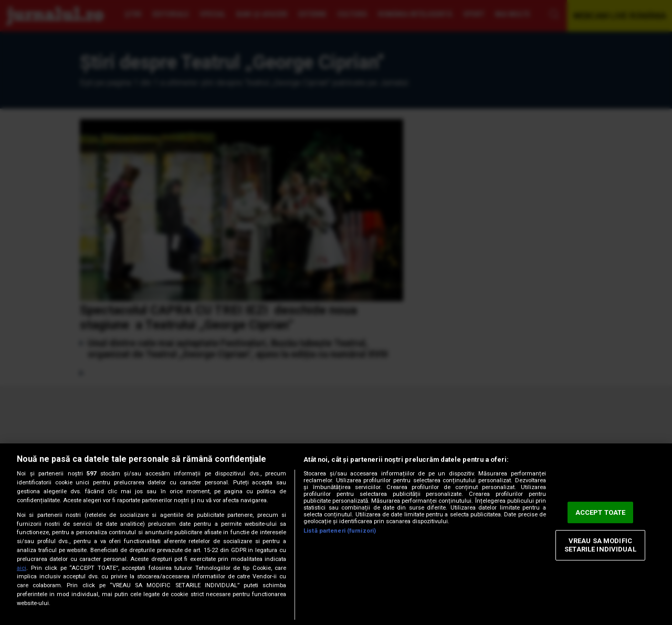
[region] (336, 534)
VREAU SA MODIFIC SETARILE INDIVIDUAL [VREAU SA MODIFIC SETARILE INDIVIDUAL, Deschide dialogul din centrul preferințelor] (600, 545)
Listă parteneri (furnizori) (340, 531)
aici (22, 568)
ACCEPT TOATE (601, 512)
